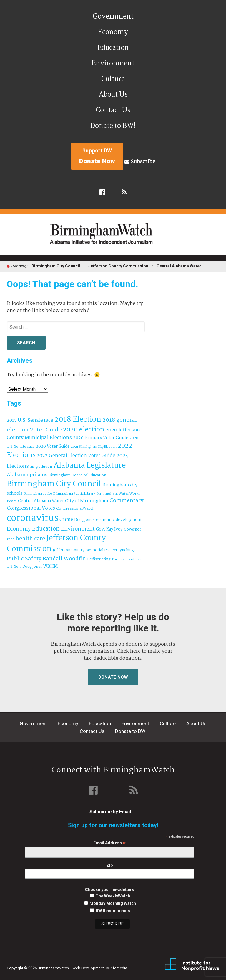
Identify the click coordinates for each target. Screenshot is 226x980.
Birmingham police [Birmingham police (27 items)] (38, 494)
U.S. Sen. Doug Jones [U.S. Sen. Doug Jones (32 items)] (24, 567)
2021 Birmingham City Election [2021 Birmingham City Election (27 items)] (94, 447)
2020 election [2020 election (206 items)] (84, 430)
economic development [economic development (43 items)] (119, 520)
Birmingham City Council (56, 266)
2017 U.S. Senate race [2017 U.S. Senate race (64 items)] (30, 420)
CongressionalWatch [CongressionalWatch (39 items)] (75, 509)
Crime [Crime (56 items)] (66, 520)
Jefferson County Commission (118, 266)
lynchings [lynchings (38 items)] (127, 550)
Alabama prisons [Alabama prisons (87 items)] (27, 475)
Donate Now (113, 677)
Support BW (97, 156)
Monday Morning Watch (113, 903)
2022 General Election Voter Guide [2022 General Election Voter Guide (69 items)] (76, 456)
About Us (113, 95)
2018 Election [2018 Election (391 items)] (78, 420)
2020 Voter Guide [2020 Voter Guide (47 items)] (53, 447)
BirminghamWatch (116, 237)
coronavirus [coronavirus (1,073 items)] (33, 518)
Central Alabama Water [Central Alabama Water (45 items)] (41, 501)
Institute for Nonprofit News (192, 965)
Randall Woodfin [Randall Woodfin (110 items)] (64, 559)
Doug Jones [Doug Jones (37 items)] (84, 520)
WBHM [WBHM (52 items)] (50, 567)
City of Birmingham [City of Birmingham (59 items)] (87, 501)
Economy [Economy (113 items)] (19, 529)
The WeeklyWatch (113, 896)
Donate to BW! (113, 126)
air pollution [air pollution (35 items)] (41, 467)
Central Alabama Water (179, 266)
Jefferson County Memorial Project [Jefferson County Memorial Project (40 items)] (85, 550)
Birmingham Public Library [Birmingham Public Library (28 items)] (74, 494)
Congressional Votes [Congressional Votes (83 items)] (31, 508)
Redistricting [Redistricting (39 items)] (99, 559)
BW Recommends (113, 911)
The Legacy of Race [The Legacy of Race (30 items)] (127, 559)
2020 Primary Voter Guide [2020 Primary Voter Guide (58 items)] (101, 438)
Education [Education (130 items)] (46, 529)
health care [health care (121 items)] (30, 539)
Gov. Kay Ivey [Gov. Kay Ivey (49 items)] (109, 530)
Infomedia (118, 968)
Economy (113, 32)
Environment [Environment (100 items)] (78, 529)
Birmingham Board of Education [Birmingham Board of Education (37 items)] (77, 475)
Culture (113, 79)
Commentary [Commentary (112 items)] (127, 501)
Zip (109, 865)
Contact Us (113, 110)
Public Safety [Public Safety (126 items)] (24, 559)
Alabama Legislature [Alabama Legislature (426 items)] (90, 466)
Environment (113, 64)
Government (113, 17)
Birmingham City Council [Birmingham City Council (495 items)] (54, 484)
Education (113, 48)
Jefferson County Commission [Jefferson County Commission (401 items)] (56, 544)
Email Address (109, 843)
